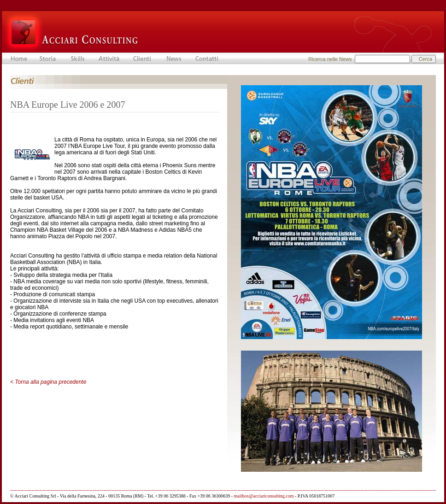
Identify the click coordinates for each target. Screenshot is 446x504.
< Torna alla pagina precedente (48, 382)
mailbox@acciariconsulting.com (264, 496)
